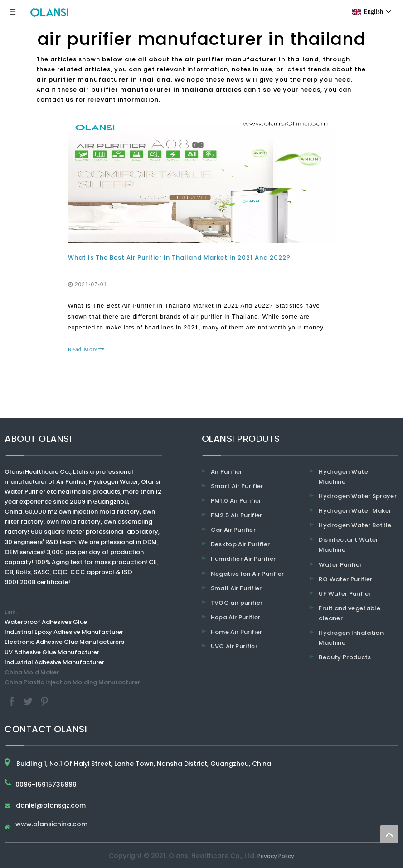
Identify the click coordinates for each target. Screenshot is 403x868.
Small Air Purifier (236, 588)
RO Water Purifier (345, 579)
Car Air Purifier (233, 530)
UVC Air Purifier (234, 646)
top (389, 834)
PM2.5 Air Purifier (237, 515)
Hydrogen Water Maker (355, 511)
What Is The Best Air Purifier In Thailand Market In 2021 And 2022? (179, 257)
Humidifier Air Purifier (243, 559)
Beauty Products (345, 657)
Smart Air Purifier (237, 486)
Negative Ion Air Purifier (248, 574)
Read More (86, 349)
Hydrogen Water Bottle (355, 525)
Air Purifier (227, 472)
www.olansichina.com (51, 825)
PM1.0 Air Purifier (236, 501)
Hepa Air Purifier (236, 617)
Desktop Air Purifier (240, 544)
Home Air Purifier (237, 632)
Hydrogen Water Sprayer (358, 496)
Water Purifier (340, 565)
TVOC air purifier (237, 603)
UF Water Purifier (345, 594)
